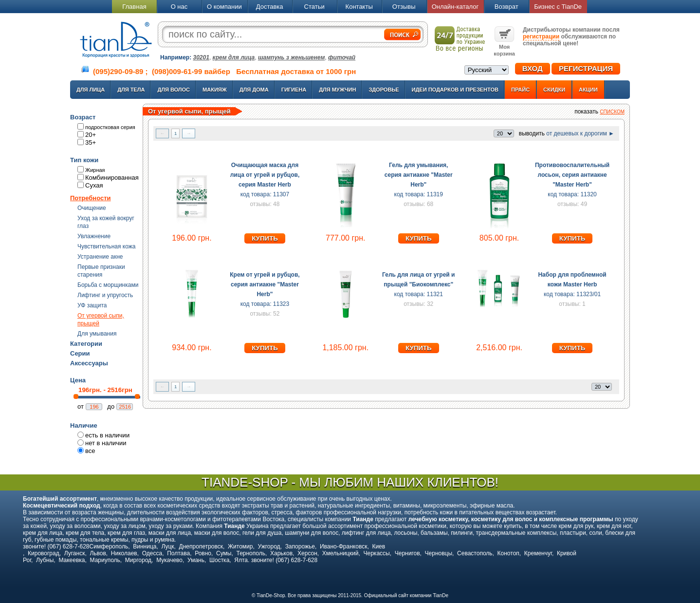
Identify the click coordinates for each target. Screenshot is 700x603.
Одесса (152, 553)
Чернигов (407, 553)
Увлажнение (94, 236)
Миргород (138, 560)
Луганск (75, 553)
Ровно (203, 553)
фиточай (342, 57)
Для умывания (97, 334)
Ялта (241, 560)
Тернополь (250, 553)
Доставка (270, 7)
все (90, 451)
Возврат (507, 7)
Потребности (91, 198)
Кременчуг (538, 553)
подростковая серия (110, 127)
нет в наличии (106, 443)
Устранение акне (100, 257)
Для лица (91, 90)
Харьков (281, 553)
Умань (196, 560)
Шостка (219, 560)
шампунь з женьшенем (291, 57)
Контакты (359, 7)
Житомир (240, 546)
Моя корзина (504, 47)
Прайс (520, 90)
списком (612, 112)
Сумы (224, 553)
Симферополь (109, 546)
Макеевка (72, 560)
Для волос (174, 90)
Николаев (124, 553)
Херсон (307, 553)
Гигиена (294, 90)
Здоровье (384, 90)
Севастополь (475, 553)
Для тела (131, 90)
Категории (86, 344)
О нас (179, 7)
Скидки (554, 90)
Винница (145, 546)
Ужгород (269, 546)
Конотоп (508, 553)
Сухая (94, 185)
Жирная (95, 170)
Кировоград (44, 553)
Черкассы (377, 553)
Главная (134, 7)
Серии (80, 353)
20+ (91, 135)
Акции (588, 90)
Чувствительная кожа (106, 246)
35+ (91, 142)
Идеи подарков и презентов (455, 90)
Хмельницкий (341, 553)
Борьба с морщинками (108, 285)
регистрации (541, 37)
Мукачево (169, 560)
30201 (201, 57)
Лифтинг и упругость (105, 295)
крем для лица (234, 57)
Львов (98, 553)
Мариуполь (105, 560)
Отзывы (404, 7)
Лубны (45, 560)
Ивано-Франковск (343, 546)
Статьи (314, 7)
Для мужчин (337, 90)
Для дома (254, 90)
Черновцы (439, 553)
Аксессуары (89, 363)
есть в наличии (107, 435)
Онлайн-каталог (455, 7)
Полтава (178, 553)
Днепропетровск (201, 546)
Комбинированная (112, 178)
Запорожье (300, 546)
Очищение (92, 208)
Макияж (215, 90)
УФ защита (92, 305)
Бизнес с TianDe (558, 7)
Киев (378, 546)
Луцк (167, 546)
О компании (224, 7)
